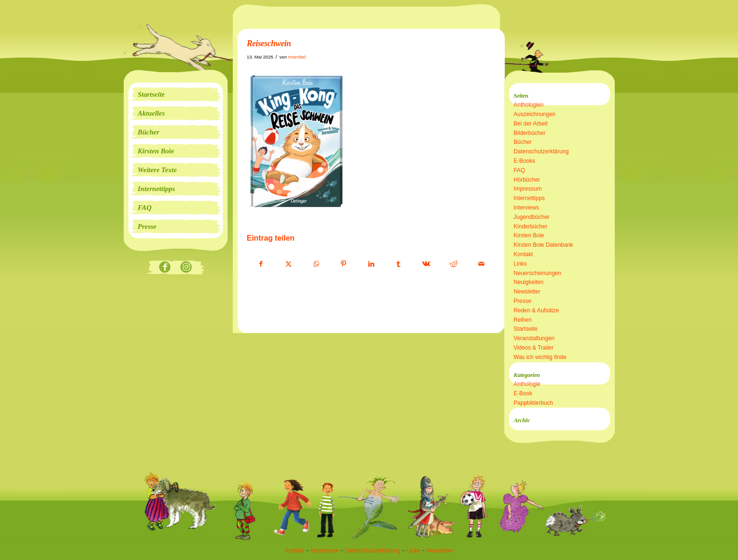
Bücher (523, 142)
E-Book (523, 393)
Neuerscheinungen (538, 273)
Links (520, 264)
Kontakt (523, 254)
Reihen (523, 320)
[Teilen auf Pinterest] (344, 264)
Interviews (526, 208)
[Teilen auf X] (289, 264)
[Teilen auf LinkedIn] (371, 264)
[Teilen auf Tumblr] (399, 264)
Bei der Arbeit (531, 124)
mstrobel (297, 57)
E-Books (524, 161)
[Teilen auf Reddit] (454, 264)
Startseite (526, 329)
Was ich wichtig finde (540, 357)
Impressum (528, 189)
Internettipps (529, 198)
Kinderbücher (530, 226)
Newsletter (527, 292)
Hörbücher (527, 180)
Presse (522, 301)
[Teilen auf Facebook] (261, 264)
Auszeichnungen (535, 114)
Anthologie (527, 384)
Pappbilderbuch (533, 403)
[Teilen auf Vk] (426, 264)
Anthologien (529, 105)
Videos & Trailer (534, 348)
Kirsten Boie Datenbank (543, 245)
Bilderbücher (530, 133)
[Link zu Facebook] (165, 268)
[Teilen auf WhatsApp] (316, 264)
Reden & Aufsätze (536, 310)
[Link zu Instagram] (186, 268)
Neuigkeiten (529, 282)
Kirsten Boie (529, 235)
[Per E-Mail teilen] (481, 264)
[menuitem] (176, 94)
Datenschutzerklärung (541, 151)
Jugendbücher (532, 217)
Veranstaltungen (534, 338)
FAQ (519, 170)
